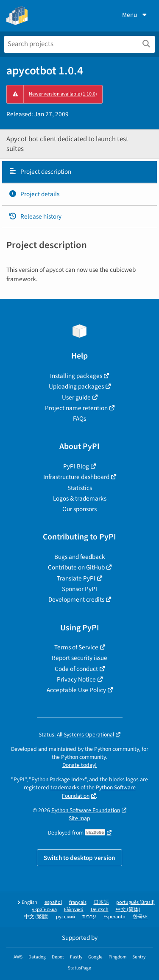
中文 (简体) (128, 910)
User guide (76, 397)
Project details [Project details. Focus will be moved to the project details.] (34, 194)
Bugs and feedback (80, 557)
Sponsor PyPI (79, 589)
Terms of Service (76, 647)
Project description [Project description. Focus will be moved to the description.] (40, 172)
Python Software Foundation (86, 810)
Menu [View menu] (135, 15)
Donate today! (79, 765)
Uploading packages (76, 386)
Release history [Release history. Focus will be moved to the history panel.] (35, 216)
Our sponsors (79, 509)
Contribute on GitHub (76, 567)
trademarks (65, 787)
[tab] (79, 172)
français (78, 902)
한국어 (140, 917)
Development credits (76, 599)
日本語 (101, 902)
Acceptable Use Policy (76, 690)
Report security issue (79, 658)
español (53, 902)
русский (66, 917)
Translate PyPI (76, 578)
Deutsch (100, 910)
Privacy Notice (76, 679)
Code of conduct (76, 669)
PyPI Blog (76, 466)
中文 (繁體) (36, 917)
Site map (79, 818)
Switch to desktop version (79, 858)
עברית (89, 917)
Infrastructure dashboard (76, 477)
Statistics (80, 488)
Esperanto (114, 917)
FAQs (79, 419)
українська (44, 910)
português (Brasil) (135, 902)
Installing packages (76, 376)
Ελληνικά (74, 910)
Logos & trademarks (80, 498)
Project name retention (76, 408)
